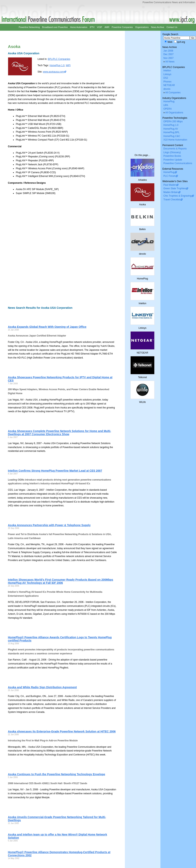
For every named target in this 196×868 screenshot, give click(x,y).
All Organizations (174, 113)
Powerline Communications (178, 163)
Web (170, 42)
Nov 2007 (168, 58)
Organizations (142, 27)
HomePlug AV (171, 129)
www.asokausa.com (53, 72)
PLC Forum (169, 176)
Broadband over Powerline (55, 27)
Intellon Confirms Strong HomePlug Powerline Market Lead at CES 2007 (55, 471)
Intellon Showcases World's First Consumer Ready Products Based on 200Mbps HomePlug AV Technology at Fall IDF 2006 (61, 581)
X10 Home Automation (175, 140)
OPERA (168, 109)
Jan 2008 (168, 51)
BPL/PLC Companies (59, 59)
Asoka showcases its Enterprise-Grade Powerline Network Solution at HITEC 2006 (62, 731)
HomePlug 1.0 (57, 65)
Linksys (167, 74)
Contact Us (172, 27)
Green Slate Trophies (175, 188)
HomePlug (169, 101)
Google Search (170, 34)
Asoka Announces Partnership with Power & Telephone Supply (49, 525)
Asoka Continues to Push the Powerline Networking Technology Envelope (57, 774)
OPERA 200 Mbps (173, 121)
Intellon (167, 71)
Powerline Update (173, 160)
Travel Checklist (172, 200)
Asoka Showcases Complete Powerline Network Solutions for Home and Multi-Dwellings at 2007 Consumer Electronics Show (59, 433)
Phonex (167, 82)
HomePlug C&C (172, 136)
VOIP (100, 27)
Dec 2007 (168, 54)
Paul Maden (170, 185)
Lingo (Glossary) (172, 152)
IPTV (92, 27)
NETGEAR (169, 85)
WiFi (68, 65)
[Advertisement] (39, 250)
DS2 (166, 78)
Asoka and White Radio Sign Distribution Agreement (42, 687)
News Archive (158, 27)
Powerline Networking (29, 27)
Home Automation (79, 27)
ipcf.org (181, 42)
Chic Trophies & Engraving (177, 196)
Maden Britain (171, 192)
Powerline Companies (122, 27)
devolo (167, 89)
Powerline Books (172, 156)
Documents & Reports (175, 149)
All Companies (173, 93)
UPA (166, 105)
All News (170, 62)
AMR (107, 27)
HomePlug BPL (171, 132)
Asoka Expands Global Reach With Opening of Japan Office (47, 327)
